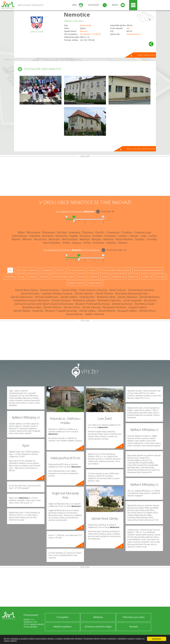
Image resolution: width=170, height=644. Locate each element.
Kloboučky (61, 236)
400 (128, 28)
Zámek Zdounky (91, 307)
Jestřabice (48, 236)
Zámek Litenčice (84, 293)
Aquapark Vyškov (127, 311)
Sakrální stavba (95, 283)
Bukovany (75, 232)
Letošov (123, 236)
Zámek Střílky (69, 290)
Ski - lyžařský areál (76, 270)
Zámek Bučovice (30, 293)
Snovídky (152, 239)
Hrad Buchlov (87, 297)
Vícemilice (99, 243)
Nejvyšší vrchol (119, 277)
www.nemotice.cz (134, 34)
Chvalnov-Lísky (143, 232)
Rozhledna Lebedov (84, 300)
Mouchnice (40, 239)
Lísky (143, 236)
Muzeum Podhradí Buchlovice (93, 304)
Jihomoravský (86, 25)
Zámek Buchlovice (122, 304)
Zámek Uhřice (72, 307)
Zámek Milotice (106, 311)
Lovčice (152, 236)
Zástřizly (111, 243)
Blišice (21, 232)
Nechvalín (54, 239)
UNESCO (60, 270)
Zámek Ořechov (52, 307)
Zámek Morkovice (149, 297)
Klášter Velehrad (95, 314)
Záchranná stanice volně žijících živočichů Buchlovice (44, 304)
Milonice (27, 239)
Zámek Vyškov (87, 311)
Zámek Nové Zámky (26, 290)
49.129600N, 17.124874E (90, 34)
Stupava (76, 243)
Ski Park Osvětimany (47, 297)
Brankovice (49, 232)
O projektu (63, 617)
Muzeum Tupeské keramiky (61, 311)
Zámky (32, 277)
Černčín (100, 232)
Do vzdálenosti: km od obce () (72, 250)
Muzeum (161, 277)
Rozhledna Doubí (145, 304)
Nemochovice (70, 239)
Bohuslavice (34, 232)
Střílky (66, 243)
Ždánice (123, 243)
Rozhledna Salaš (32, 307)
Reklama (98, 617)
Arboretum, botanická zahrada (148, 270)
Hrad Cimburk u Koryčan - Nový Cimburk (102, 290)
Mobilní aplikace (63, 627)
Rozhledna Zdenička (109, 300)
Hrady (22, 277)
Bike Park (134, 277)
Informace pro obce (134, 617)
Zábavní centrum (76, 283)
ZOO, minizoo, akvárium (27, 270)
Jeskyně (94, 277)
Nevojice (96, 239)
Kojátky (74, 236)
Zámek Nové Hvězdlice (141, 290)
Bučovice (84, 31)
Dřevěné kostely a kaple (63, 277)
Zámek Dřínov (147, 311)
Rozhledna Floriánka (115, 307)
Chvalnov (127, 232)
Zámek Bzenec (74, 314)
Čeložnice (88, 232)
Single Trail (148, 277)
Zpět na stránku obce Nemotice (141, 149)
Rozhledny (10, 277)
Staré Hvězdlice (52, 243)
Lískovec (134, 236)
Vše (10, 270)
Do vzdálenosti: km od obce (75, 211)
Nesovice (85, 239)
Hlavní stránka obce (146, 55)
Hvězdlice (35, 236)
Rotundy (82, 277)
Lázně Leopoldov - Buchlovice (140, 300)
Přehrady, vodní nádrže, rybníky (115, 270)
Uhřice (87, 243)
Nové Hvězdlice (124, 239)
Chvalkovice (113, 232)
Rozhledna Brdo (106, 297)
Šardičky (140, 239)
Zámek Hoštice (69, 297)
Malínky (16, 239)
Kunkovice (110, 236)
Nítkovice (108, 239)
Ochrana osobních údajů (98, 627)
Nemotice (77, 14)
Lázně (105, 277)
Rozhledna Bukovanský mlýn (132, 293)
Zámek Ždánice (104, 293)
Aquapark (47, 270)
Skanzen (93, 270)
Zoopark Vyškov (137, 307)
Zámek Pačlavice (61, 300)
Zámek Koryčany (50, 290)
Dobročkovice (20, 236)
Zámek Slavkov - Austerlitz (28, 311)
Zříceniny (44, 277)
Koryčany (85, 236)
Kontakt (134, 627)
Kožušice (97, 236)
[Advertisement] (85, 177)
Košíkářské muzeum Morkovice (32, 300)
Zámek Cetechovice (22, 297)
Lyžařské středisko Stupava (57, 293)
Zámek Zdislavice (127, 297)
